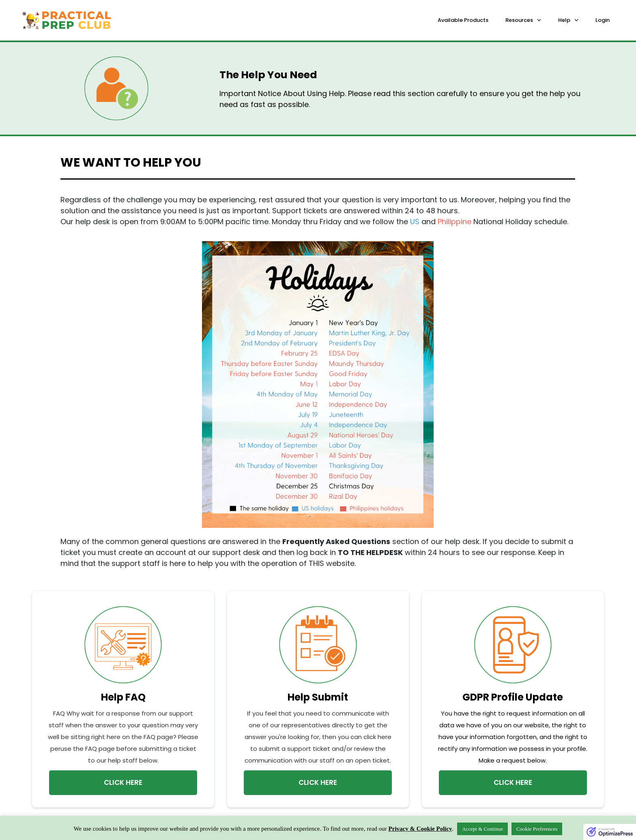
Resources (519, 20)
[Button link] (123, 783)
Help (564, 20)
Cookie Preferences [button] (537, 829)
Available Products (463, 20)
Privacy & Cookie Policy (420, 829)
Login (603, 20)
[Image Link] (123, 645)
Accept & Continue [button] (482, 829)
